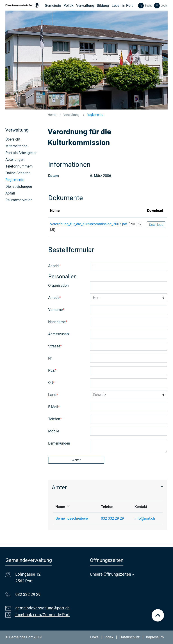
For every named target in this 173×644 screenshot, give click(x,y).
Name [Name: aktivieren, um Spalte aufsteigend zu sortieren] (55, 211)
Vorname (56, 310)
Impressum (155, 637)
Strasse (55, 346)
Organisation (58, 285)
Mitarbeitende (16, 146)
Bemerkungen (59, 443)
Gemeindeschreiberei (72, 518)
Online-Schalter (17, 173)
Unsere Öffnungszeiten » (112, 574)
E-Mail (54, 407)
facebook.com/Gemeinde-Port (42, 615)
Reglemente (23, 180)
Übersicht (13, 139)
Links (94, 637)
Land (53, 395)
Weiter (76, 460)
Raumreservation (19, 200)
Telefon (55, 419)
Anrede (55, 298)
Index (109, 637)
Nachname (58, 322)
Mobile (54, 431)
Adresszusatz (59, 334)
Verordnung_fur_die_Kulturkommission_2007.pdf (89, 224)
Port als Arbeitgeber (21, 153)
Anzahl (55, 266)
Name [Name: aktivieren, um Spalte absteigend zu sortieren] (60, 507)
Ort (51, 383)
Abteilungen (15, 160)
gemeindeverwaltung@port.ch (42, 608)
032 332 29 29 (112, 518)
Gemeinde (53, 6)
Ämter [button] (59, 487)
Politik (68, 6)
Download (156, 225)
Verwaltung (85, 6)
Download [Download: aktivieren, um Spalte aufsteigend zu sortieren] (155, 211)
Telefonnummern (19, 166)
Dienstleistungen (19, 187)
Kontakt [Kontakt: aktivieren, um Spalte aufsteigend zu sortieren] (141, 507)
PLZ (52, 370)
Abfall (10, 193)
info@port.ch (145, 518)
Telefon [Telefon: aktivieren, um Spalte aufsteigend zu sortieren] (107, 507)
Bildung (103, 6)
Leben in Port (122, 6)
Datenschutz (130, 637)
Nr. (50, 358)
